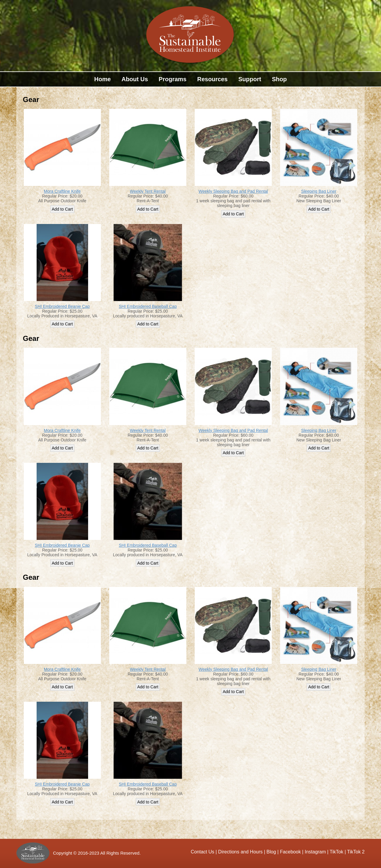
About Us (135, 79)
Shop (279, 79)
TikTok (337, 852)
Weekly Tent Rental (148, 191)
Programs (172, 79)
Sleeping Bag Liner (319, 191)
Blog (271, 852)
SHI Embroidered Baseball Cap (148, 306)
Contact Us (203, 852)
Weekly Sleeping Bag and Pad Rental (233, 191)
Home (103, 79)
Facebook (290, 852)
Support (250, 79)
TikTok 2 (356, 852)
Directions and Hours (240, 852)
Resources (212, 79)
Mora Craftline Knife (62, 191)
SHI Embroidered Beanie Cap (62, 306)
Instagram (315, 852)
